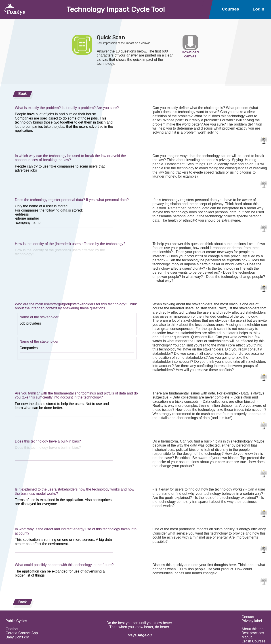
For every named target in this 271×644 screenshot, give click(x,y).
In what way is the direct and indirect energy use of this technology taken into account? (76, 531)
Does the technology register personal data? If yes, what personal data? (72, 200)
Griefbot (12, 629)
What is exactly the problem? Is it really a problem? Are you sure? (67, 108)
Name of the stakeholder (39, 317)
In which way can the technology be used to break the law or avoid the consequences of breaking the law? (70, 158)
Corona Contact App (22, 633)
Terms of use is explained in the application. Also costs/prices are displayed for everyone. (64, 504)
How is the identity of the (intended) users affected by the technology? (70, 244)
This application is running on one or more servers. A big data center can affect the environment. (64, 544)
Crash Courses (253, 641)
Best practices (253, 633)
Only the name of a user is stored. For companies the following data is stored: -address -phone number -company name (64, 215)
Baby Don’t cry (17, 637)
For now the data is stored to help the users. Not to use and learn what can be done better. (64, 408)
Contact (248, 617)
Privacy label (252, 621)
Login (258, 9)
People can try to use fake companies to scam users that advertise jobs (64, 171)
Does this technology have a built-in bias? (48, 441)
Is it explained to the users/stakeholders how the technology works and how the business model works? (75, 491)
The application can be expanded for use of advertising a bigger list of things (64, 576)
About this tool (253, 629)
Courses (230, 9)
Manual (247, 637)
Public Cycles (16, 621)
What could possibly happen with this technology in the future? (64, 565)
